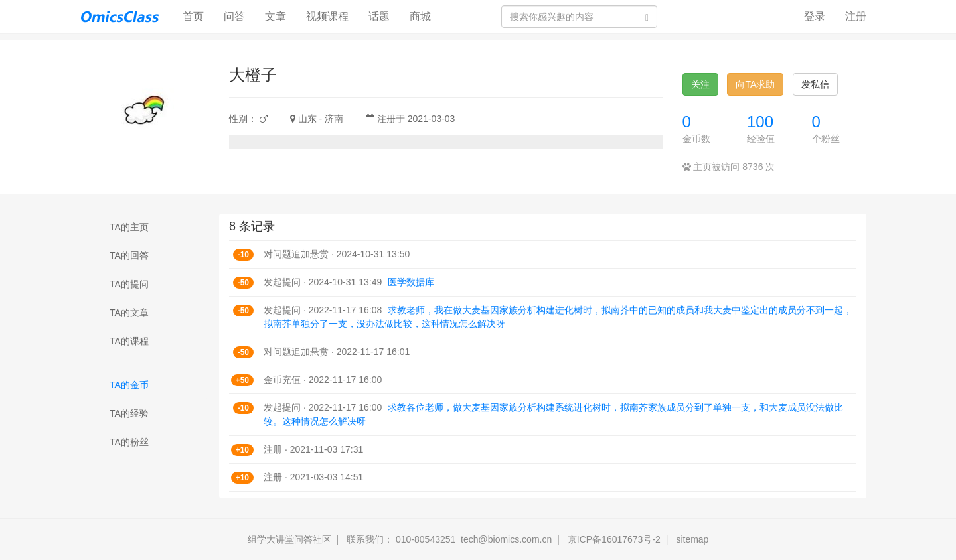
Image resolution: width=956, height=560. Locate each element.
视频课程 (327, 16)
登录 (815, 16)
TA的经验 (129, 413)
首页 (198, 16)
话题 (379, 16)
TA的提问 (129, 284)
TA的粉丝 (129, 442)
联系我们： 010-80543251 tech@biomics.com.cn (449, 539)
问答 (234, 16)
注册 (856, 16)
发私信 (815, 84)
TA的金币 (129, 385)
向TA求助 (755, 84)
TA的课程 (129, 341)
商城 (420, 16)
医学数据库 (411, 282)
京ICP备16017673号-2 (614, 539)
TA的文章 (129, 313)
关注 (700, 84)
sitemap (692, 539)
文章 (276, 16)
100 (760, 122)
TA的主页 (129, 227)
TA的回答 (129, 255)
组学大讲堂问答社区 (289, 539)
